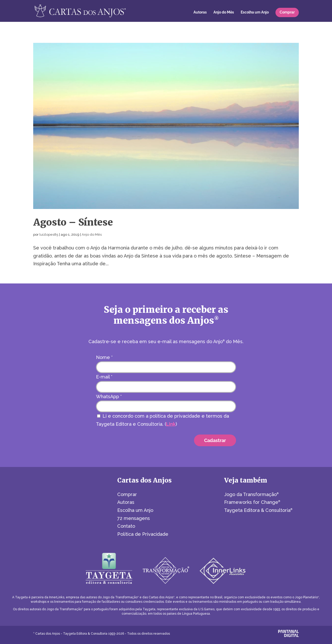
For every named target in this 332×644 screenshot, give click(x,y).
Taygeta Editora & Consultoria (258, 510)
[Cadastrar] (215, 440)
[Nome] (166, 367)
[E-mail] (166, 387)
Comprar (287, 12)
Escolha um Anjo (255, 12)
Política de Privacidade (143, 534)
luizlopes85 (49, 235)
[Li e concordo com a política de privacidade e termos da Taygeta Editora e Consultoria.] (99, 416)
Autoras (200, 12)
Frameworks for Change (252, 502)
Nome (104, 357)
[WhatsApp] (166, 406)
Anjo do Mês (224, 12)
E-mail (104, 377)
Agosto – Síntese (73, 222)
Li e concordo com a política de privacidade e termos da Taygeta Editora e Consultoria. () (162, 420)
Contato (126, 526)
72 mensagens (134, 518)
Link (171, 424)
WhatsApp (109, 396)
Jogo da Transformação (251, 494)
